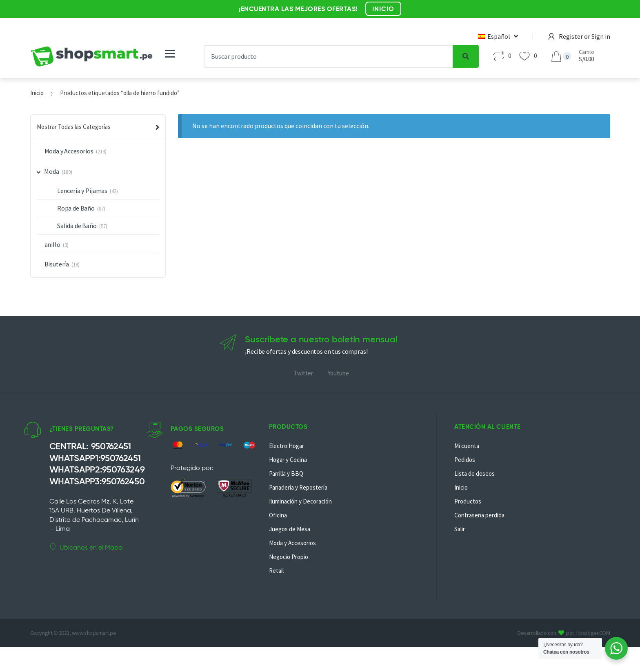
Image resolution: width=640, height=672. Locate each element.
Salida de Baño (77, 226)
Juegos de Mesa (290, 529)
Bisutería (57, 264)
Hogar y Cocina (288, 460)
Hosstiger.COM (593, 633)
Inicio (37, 93)
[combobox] (328, 56)
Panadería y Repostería (298, 487)
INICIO (383, 9)
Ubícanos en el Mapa (86, 547)
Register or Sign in (579, 36)
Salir (460, 529)
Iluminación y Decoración (300, 501)
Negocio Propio (289, 557)
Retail (276, 571)
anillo (52, 244)
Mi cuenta (467, 446)
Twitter (303, 373)
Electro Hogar (287, 446)
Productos (468, 501)
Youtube (338, 373)
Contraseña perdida (479, 515)
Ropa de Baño (76, 208)
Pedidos (465, 460)
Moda (48, 171)
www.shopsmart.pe (94, 633)
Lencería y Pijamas (82, 191)
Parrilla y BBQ (286, 474)
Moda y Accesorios (69, 151)
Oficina (278, 515)
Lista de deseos (474, 474)
